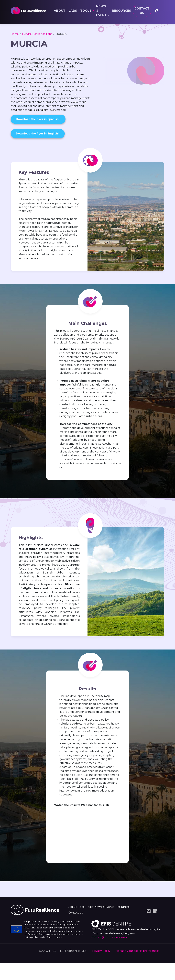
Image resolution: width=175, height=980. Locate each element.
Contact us (142, 11)
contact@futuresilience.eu (109, 954)
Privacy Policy (101, 967)
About (60, 11)
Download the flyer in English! (38, 134)
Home (15, 34)
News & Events (102, 11)
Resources (121, 11)
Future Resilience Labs (37, 34)
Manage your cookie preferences (137, 967)
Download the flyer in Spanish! (38, 119)
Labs (73, 11)
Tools (86, 11)
